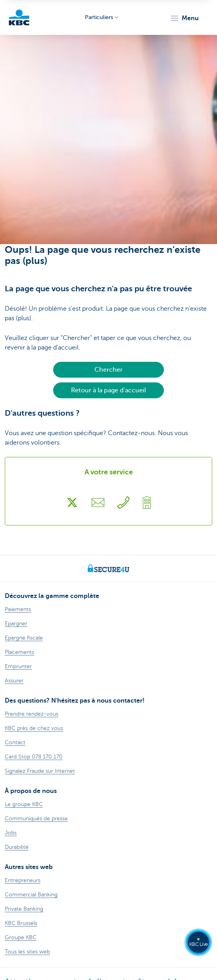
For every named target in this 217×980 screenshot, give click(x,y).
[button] (184, 18)
